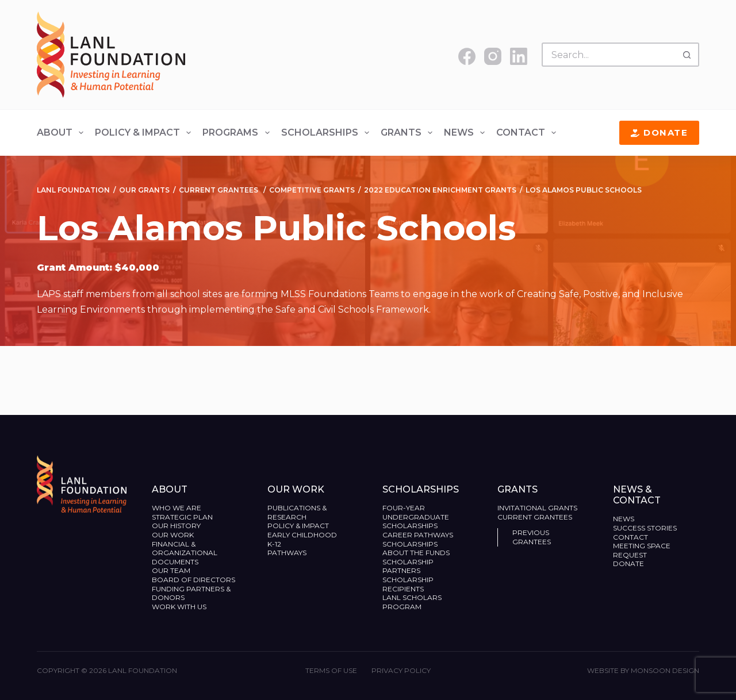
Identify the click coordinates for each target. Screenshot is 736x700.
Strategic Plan (182, 517)
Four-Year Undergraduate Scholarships (416, 517)
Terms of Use (331, 670)
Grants (409, 133)
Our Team (171, 570)
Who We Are (177, 508)
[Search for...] (608, 55)
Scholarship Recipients (408, 584)
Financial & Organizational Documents (185, 553)
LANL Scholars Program (412, 602)
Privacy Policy (401, 670)
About (62, 133)
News (467, 133)
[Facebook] (467, 56)
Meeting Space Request (642, 550)
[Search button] (687, 55)
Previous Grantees (532, 537)
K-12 (274, 544)
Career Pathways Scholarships (418, 539)
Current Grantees (536, 517)
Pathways (287, 553)
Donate (660, 132)
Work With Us (179, 607)
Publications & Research (297, 512)
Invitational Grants (537, 508)
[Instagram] (493, 56)
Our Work (174, 535)
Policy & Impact (145, 133)
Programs (238, 133)
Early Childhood (302, 535)
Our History (176, 526)
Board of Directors (194, 580)
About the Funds (417, 553)
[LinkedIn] (519, 56)
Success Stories (645, 528)
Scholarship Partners (408, 566)
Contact (528, 133)
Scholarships (327, 133)
